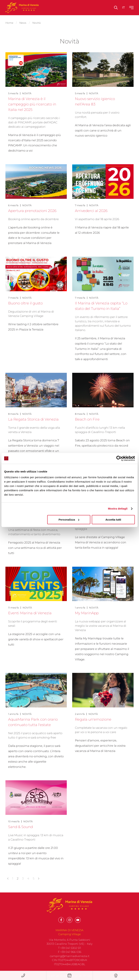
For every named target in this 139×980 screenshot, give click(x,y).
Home (9, 23)
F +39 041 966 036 (70, 958)
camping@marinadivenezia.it (70, 962)
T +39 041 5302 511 (69, 954)
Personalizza (69, 520)
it (123, 8)
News (23, 23)
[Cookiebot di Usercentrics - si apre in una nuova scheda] (119, 458)
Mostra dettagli (118, 509)
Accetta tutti (113, 520)
